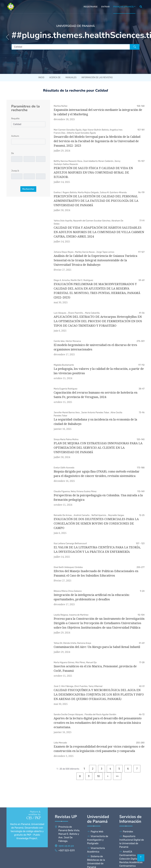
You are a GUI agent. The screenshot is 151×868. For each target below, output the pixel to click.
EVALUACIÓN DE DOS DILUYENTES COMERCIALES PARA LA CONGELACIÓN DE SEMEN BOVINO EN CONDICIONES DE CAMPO (96, 523)
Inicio (41, 78)
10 (98, 776)
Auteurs (15, 136)
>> (117, 776)
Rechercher (28, 189)
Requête (15, 119)
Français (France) (123, 7)
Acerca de (55, 78)
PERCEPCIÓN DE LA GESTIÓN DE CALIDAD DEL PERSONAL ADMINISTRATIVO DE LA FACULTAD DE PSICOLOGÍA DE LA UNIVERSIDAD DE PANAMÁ (96, 201)
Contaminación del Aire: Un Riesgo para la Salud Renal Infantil (97, 647)
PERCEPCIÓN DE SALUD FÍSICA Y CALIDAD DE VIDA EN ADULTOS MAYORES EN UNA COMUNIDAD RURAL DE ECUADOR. (93, 172)
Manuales (71, 78)
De (13, 153)
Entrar (105, 7)
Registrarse (91, 7)
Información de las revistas (97, 78)
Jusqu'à (15, 171)
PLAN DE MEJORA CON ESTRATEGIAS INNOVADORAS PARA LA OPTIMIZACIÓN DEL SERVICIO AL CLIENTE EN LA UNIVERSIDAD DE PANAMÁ (98, 448)
